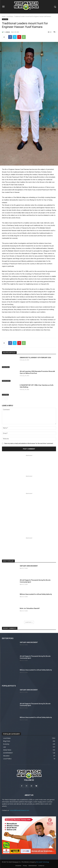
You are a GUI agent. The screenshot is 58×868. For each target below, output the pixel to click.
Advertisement (6, 381)
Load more (29, 622)
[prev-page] (3, 399)
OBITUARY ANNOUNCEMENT (29, 566)
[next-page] (6, 399)
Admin (8, 32)
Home (4, 16)
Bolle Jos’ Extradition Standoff (30, 608)
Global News (6, 367)
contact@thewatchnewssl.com (19, 810)
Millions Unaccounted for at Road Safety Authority (36, 594)
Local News (10, 16)
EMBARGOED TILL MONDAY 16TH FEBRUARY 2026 (35, 358)
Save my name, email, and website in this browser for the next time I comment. (29, 443)
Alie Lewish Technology (42, 862)
